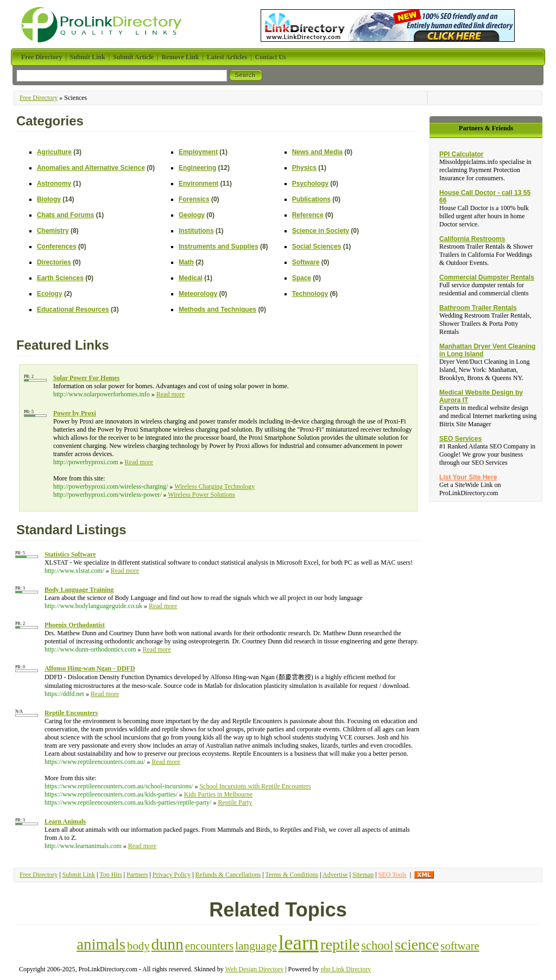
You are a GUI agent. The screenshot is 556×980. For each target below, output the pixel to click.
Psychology (310, 184)
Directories (54, 262)
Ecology (50, 294)
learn (299, 943)
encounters (209, 946)
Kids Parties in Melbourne (218, 794)
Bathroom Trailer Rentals (478, 308)
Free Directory (39, 98)
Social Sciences (317, 246)
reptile (340, 944)
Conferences (57, 246)
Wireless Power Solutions (201, 495)
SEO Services (460, 439)
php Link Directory (346, 969)
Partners (137, 875)
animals (101, 944)
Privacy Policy (172, 875)
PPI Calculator (461, 154)
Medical (191, 278)
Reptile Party (235, 802)
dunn (168, 944)
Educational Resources (73, 309)
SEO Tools (393, 875)
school (377, 946)
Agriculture (54, 152)
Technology (310, 294)
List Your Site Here (468, 477)
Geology (192, 215)
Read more (170, 394)
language (256, 946)
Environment (198, 184)
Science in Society (321, 231)
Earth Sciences (60, 278)
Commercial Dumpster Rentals (487, 277)
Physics (304, 168)
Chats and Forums (65, 215)
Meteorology (198, 294)
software (460, 946)
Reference (308, 215)
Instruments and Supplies (219, 246)
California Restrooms (472, 239)
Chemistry (53, 231)
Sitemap (363, 875)
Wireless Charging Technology (214, 486)
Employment (198, 152)
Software (306, 262)
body (138, 946)
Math (186, 262)
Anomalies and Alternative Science (91, 168)
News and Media (317, 152)
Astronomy (54, 184)
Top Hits (111, 875)
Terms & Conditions (292, 875)
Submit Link (79, 875)
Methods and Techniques (217, 309)
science (417, 944)
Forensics (194, 199)
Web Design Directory (255, 969)
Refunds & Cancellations (228, 875)
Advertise (335, 875)
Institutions (196, 231)
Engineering (197, 168)
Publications (311, 199)
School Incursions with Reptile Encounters (255, 786)
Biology (49, 199)
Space (302, 278)
